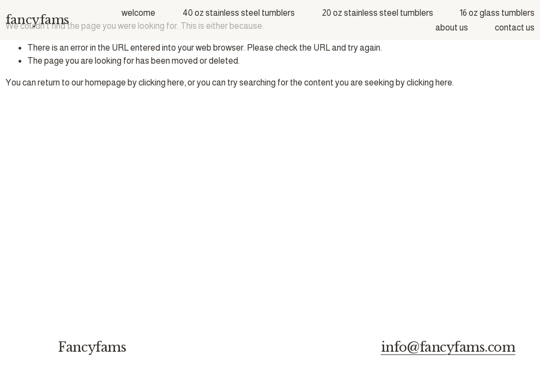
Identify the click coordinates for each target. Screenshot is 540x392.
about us (452, 27)
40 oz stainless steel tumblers (239, 13)
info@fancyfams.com (448, 348)
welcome (138, 13)
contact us (515, 27)
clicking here (161, 82)
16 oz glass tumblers (497, 13)
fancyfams (37, 20)
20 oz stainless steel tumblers (378, 13)
